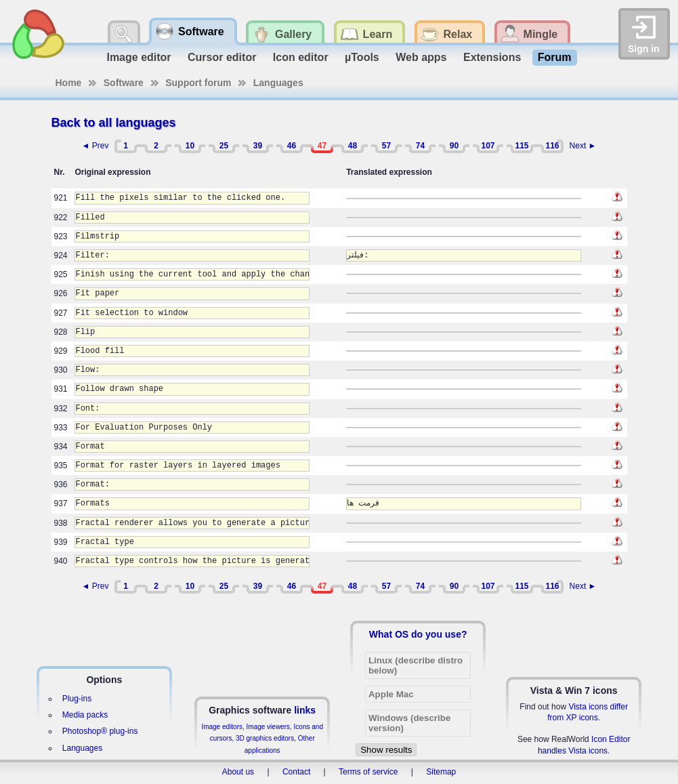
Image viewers (268, 727)
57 (386, 146)
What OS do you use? (418, 634)
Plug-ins (77, 699)
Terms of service (368, 772)
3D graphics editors (265, 738)
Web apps (421, 57)
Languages (278, 83)
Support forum (198, 83)
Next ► (583, 146)
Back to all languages (114, 123)
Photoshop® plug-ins (100, 731)
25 (224, 146)
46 (292, 146)
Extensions (492, 57)
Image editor (139, 57)
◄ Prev (96, 146)
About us (238, 772)
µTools (362, 57)
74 (420, 146)
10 (190, 146)
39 (258, 146)
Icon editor (301, 57)
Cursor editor (222, 57)
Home (69, 83)
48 (353, 146)
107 (488, 146)
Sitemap (441, 772)
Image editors (222, 727)
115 (522, 146)
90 (454, 146)
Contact (296, 772)
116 (552, 146)
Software (124, 83)
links (305, 710)
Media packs (85, 715)
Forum (555, 57)
